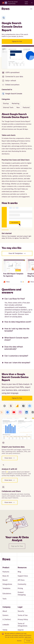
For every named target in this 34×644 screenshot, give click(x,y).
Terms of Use (23, 615)
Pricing (20, 588)
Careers (5, 615)
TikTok (5, 630)
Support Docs (23, 576)
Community (22, 584)
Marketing (16, 104)
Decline (19, 641)
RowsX (5, 580)
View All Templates (17, 253)
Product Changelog (22, 594)
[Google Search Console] (4, 18)
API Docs (21, 580)
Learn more (28, 637)
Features (6, 572)
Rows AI (6, 576)
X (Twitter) (7, 619)
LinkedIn (6, 625)
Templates (6, 588)
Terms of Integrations (23, 625)
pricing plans (17, 317)
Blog (19, 572)
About (5, 611)
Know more (10, 458)
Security (21, 611)
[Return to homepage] (6, 9)
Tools (4, 599)
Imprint (21, 630)
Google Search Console (12, 94)
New (18, 107)
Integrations (7, 584)
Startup (6, 104)
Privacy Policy (23, 619)
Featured (26, 107)
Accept (28, 641)
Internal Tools (8, 107)
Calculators (7, 594)
